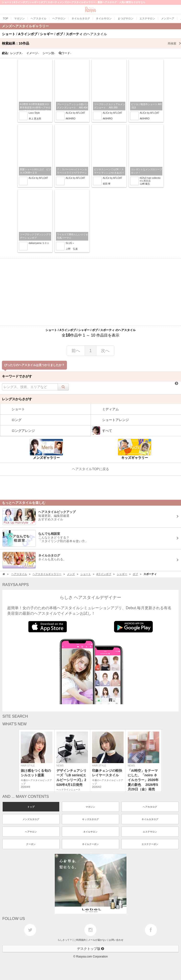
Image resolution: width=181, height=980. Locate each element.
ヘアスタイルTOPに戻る (90, 469)
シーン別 (49, 53)
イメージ (33, 53)
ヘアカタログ (150, 807)
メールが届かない (98, 940)
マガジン (90, 807)
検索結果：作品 (91, 43)
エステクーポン (150, 844)
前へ (76, 351)
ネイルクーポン (90, 844)
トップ (31, 807)
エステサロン (150, 832)
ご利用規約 (80, 940)
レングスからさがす (17, 399)
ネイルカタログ (150, 819)
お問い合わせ (116, 940)
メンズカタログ (31, 819)
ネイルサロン (90, 832)
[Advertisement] (90, 292)
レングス (17, 53)
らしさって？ (65, 940)
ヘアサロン (31, 832)
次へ (105, 351)
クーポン (31, 844)
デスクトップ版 (91, 949)
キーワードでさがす (17, 376)
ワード (65, 53)
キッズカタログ (90, 819)
